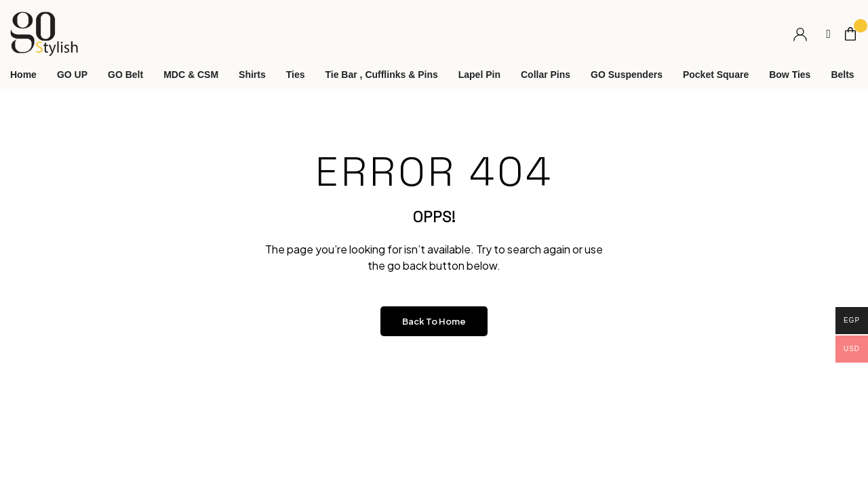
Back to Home (434, 321)
